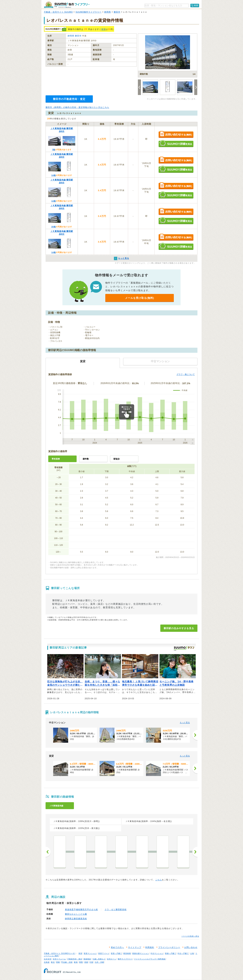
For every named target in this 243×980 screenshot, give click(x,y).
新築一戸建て (171, 953)
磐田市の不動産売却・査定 (69, 99)
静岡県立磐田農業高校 (76, 919)
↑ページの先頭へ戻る (190, 936)
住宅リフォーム (59, 959)
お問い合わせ (191, 947)
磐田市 (117, 12)
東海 (76, 962)
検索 (196, 5)
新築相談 (87, 959)
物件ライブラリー (125, 959)
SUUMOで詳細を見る (176, 144)
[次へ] (195, 735)
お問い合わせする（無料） (176, 135)
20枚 (53, 227)
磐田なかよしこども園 (76, 914)
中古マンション (157, 953)
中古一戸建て (183, 953)
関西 (81, 962)
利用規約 (150, 947)
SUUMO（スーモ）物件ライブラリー (67, 5)
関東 (58, 962)
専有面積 (56, 459)
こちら (159, 880)
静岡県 (108, 12)
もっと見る (185, 723)
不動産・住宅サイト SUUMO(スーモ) (60, 953)
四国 (86, 962)
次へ (195, 852)
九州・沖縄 (99, 962)
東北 (53, 962)
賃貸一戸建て (116, 953)
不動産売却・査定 (75, 959)
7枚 (54, 150)
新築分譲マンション (141, 953)
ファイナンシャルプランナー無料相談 (150, 959)
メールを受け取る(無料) (140, 298)
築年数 (86, 459)
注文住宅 (48, 959)
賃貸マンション (90, 953)
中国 (91, 962)
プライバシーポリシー (169, 947)
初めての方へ (117, 947)
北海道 (47, 962)
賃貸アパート (104, 953)
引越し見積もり (99, 959)
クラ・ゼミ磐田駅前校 (116, 910)
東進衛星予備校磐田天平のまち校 (81, 910)
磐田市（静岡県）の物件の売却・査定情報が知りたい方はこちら (77, 107)
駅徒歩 (117, 459)
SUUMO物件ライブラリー (89, 12)
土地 (192, 953)
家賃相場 (127, 953)
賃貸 (103, 29)
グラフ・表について (186, 374)
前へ (48, 852)
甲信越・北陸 (67, 962)
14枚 (53, 175)
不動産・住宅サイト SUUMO (58, 12)
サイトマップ (135, 947)
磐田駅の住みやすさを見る (179, 628)
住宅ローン (112, 959)
